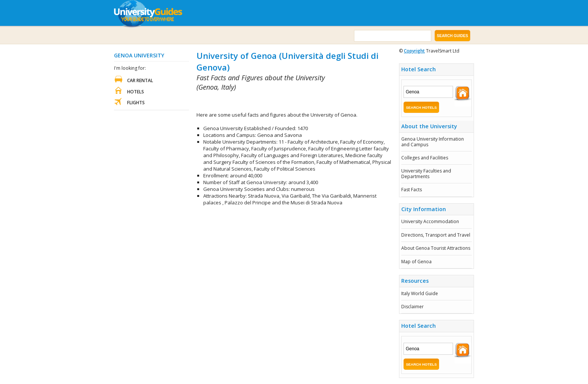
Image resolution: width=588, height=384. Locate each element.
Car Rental (140, 80)
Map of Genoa (416, 262)
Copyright (414, 51)
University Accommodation (430, 221)
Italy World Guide (420, 293)
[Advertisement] (284, 102)
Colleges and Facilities (425, 158)
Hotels (136, 92)
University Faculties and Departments (426, 173)
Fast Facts (412, 190)
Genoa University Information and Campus (433, 142)
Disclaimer (412, 307)
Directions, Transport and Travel (436, 235)
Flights (136, 103)
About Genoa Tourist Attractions (436, 248)
